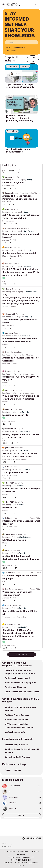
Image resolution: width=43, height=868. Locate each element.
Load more (22, 654)
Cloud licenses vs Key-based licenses (22, 692)
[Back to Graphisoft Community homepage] (14, 4)
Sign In (39, 4)
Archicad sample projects (17, 745)
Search (27, 4)
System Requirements (15, 732)
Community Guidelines (21, 860)
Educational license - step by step (20, 683)
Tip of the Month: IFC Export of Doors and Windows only (20, 86)
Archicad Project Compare (17, 715)
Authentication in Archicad (17, 678)
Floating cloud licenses (15, 687)
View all (33, 59)
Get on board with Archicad (17, 757)
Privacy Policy (14, 857)
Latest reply (7, 180)
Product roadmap (13, 770)
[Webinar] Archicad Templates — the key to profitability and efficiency (20, 118)
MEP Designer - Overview (17, 720)
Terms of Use (28, 857)
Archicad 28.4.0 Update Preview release (18, 150)
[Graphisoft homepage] (32, 839)
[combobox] (21, 42)
